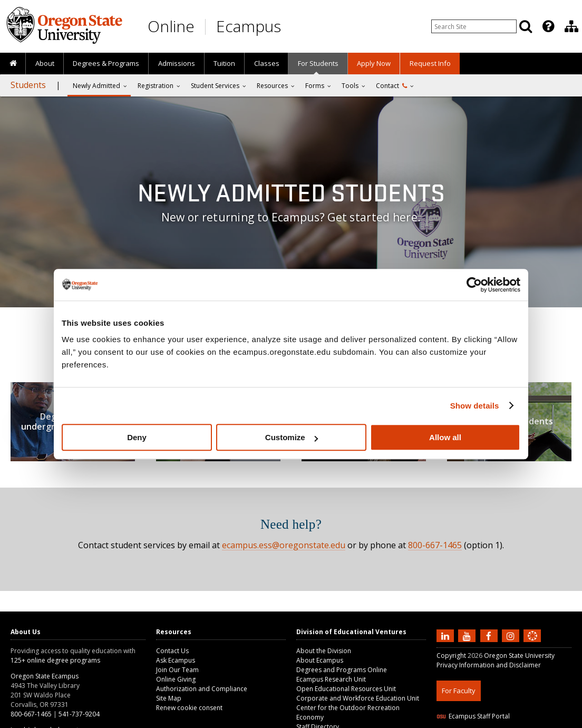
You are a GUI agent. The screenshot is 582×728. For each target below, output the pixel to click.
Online (171, 26)
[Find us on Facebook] (490, 635)
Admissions (177, 63)
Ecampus (249, 26)
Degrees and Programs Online (342, 670)
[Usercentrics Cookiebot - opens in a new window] (474, 285)
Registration (156, 86)
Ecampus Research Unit (331, 679)
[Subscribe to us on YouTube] (468, 635)
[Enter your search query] (474, 26)
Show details (475, 406)
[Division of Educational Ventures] (571, 26)
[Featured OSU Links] (548, 26)
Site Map (169, 698)
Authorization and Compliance (202, 689)
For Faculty (459, 691)
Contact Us (172, 651)
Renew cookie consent (189, 708)
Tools (350, 86)
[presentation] (547, 26)
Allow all (445, 437)
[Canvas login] (532, 644)
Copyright (451, 656)
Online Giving (176, 679)
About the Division (324, 651)
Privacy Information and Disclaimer (489, 665)
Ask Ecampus (176, 660)
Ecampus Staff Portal (473, 716)
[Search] (526, 26)
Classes (267, 63)
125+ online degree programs (55, 660)
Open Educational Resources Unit (346, 689)
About (45, 63)
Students (28, 85)
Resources (272, 86)
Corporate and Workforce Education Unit (358, 698)
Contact (391, 86)
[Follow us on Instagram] (512, 635)
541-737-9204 (79, 714)
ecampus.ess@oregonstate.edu (284, 545)
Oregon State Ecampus (45, 676)
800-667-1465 (435, 545)
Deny (137, 437)
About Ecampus (320, 660)
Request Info (430, 63)
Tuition (224, 63)
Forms (315, 86)
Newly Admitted (96, 86)
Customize (292, 437)
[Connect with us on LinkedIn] (447, 635)
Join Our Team (177, 670)
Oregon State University (519, 656)
